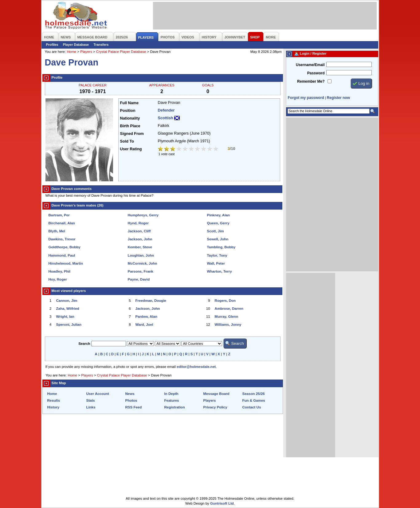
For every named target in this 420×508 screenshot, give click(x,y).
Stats (91, 400)
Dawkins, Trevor (62, 239)
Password (316, 73)
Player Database (76, 45)
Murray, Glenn (227, 317)
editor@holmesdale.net (196, 367)
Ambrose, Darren (229, 309)
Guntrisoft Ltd (222, 503)
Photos (131, 400)
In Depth (171, 394)
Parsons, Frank (141, 271)
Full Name (129, 103)
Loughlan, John (141, 255)
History (53, 407)
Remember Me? (311, 81)
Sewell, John (218, 239)
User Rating (131, 149)
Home (71, 52)
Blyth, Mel (57, 231)
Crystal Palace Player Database (121, 52)
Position (128, 111)
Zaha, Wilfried (68, 309)
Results (54, 400)
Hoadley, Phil (59, 271)
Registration (175, 407)
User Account (98, 394)
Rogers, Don (225, 301)
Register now (338, 98)
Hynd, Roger (138, 223)
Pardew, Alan (146, 317)
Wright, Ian (65, 317)
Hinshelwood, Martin (66, 263)
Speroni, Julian (69, 325)
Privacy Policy (215, 407)
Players (86, 52)
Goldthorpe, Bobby (65, 247)
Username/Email (310, 65)
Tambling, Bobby (221, 247)
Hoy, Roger (58, 279)
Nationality (130, 118)
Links (91, 407)
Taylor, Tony (217, 255)
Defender (166, 110)
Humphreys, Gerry (143, 215)
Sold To (127, 141)
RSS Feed (134, 407)
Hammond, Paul (62, 255)
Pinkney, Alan (218, 215)
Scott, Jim (216, 231)
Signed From (132, 134)
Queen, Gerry (218, 223)
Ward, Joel (144, 325)
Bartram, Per (59, 215)
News (130, 394)
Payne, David (139, 279)
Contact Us (252, 407)
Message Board (216, 394)
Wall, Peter (216, 263)
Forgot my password (306, 98)
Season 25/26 (254, 394)
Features (172, 400)
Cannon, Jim (67, 301)
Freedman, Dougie (151, 301)
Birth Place (130, 126)
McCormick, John (143, 263)
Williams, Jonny (228, 325)
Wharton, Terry (220, 271)
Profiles (52, 45)
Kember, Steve (140, 247)
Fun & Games (254, 400)
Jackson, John (140, 239)
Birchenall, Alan (62, 223)
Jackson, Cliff (139, 231)
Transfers (101, 45)
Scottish (166, 118)
